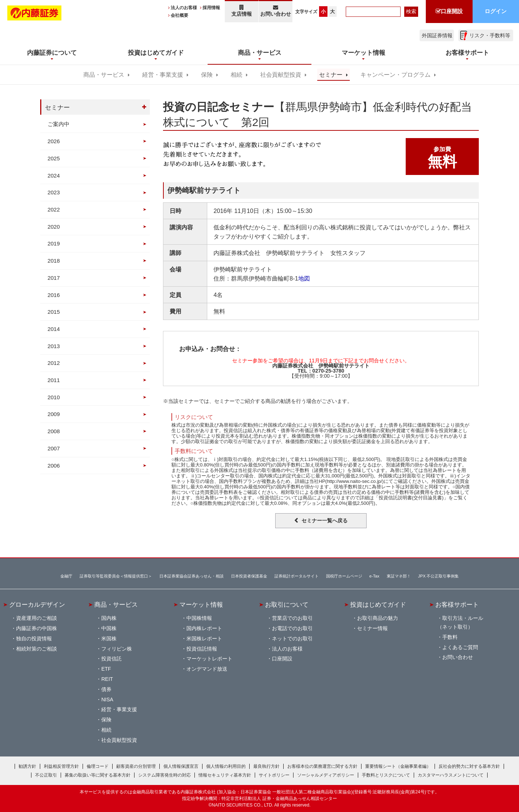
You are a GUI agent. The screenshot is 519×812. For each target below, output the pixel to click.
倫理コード (98, 766)
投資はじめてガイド (378, 605)
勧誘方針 (27, 766)
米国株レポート (204, 638)
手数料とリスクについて (386, 775)
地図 (304, 278)
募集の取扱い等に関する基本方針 (98, 775)
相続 (236, 75)
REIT (107, 679)
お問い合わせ (276, 11)
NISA (107, 699)
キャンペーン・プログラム (395, 75)
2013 (54, 346)
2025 (54, 158)
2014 (54, 329)
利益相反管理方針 (61, 766)
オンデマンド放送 (207, 669)
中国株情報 (199, 618)
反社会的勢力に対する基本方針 (469, 766)
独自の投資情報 (34, 638)
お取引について (287, 605)
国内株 (109, 618)
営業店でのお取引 (292, 618)
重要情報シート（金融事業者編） (398, 766)
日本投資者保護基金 (249, 576)
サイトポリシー (274, 775)
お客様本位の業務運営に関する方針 (322, 766)
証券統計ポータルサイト (297, 576)
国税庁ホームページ (344, 576)
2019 (54, 243)
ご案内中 (58, 124)
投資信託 (111, 659)
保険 (207, 75)
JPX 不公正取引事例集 (439, 576)
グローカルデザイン (37, 605)
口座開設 (282, 659)
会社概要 (179, 15)
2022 (54, 209)
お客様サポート (457, 605)
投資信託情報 (202, 649)
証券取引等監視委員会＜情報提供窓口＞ (116, 576)
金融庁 (66, 576)
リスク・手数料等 (490, 35)
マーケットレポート (209, 659)
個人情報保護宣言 (181, 766)
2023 (54, 192)
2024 (54, 176)
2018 (54, 261)
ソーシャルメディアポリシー (326, 775)
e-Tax (374, 576)
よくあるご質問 (460, 647)
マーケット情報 (201, 605)
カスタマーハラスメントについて (451, 775)
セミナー (331, 75)
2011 (54, 380)
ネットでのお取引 (292, 638)
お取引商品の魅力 (378, 618)
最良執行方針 (266, 766)
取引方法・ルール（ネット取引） (460, 622)
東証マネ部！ (399, 576)
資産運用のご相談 (37, 618)
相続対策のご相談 (37, 649)
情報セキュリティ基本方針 (225, 775)
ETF (106, 669)
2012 (54, 363)
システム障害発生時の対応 (164, 775)
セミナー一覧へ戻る (325, 521)
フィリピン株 (117, 649)
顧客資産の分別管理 (136, 766)
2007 (54, 448)
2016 (54, 295)
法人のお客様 (184, 8)
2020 (54, 227)
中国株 (109, 628)
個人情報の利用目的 (226, 766)
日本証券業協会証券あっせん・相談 (192, 576)
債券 (106, 689)
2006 (54, 466)
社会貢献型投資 (281, 75)
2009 (54, 414)
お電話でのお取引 (292, 628)
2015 (54, 312)
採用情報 (211, 8)
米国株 (109, 638)
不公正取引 (46, 775)
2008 (54, 431)
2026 (54, 141)
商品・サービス (104, 75)
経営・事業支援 (163, 75)
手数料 (450, 637)
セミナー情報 (372, 628)
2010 (54, 397)
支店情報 (242, 11)
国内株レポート (204, 628)
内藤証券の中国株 (37, 628)
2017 (54, 278)
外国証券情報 (437, 35)
